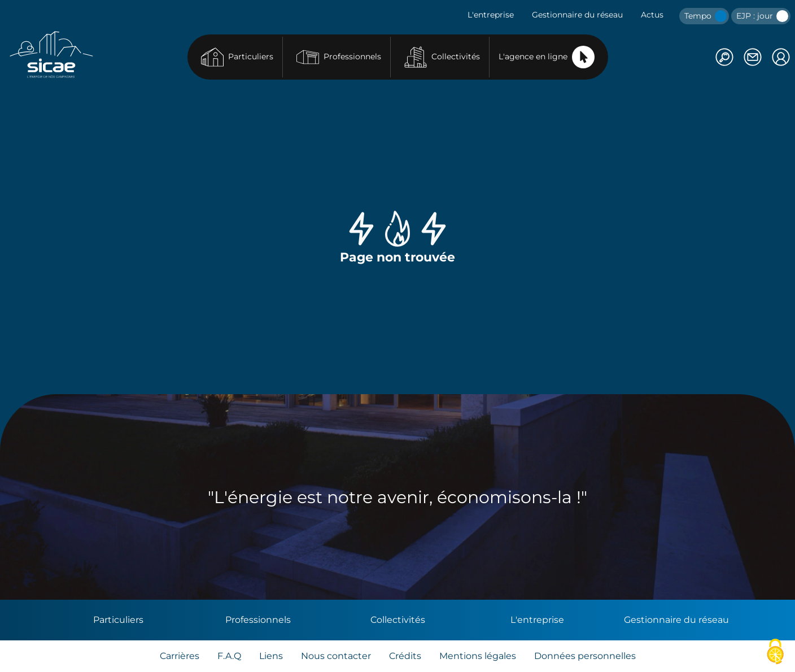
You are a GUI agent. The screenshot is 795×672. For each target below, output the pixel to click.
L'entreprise (491, 15)
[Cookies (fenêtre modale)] (775, 653)
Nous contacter (336, 656)
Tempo (706, 16)
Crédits (405, 656)
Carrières (180, 656)
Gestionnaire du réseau (577, 15)
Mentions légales (478, 656)
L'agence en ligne (547, 57)
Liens (271, 656)
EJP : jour (762, 16)
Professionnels (339, 57)
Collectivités (442, 57)
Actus (652, 15)
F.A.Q (229, 656)
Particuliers (237, 57)
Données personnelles (585, 656)
